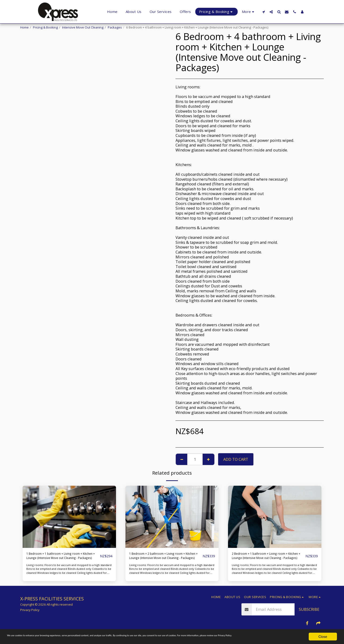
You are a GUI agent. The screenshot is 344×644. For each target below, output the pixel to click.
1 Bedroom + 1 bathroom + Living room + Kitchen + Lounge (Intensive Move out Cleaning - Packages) (59, 558)
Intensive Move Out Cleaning (83, 27)
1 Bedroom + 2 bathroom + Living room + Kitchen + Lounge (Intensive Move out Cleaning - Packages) (162, 558)
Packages (115, 27)
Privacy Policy (30, 613)
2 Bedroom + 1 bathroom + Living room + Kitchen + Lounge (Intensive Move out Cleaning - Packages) (264, 558)
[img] (69, 517)
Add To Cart (236, 459)
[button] (263, 12)
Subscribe (309, 613)
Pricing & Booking (45, 27)
